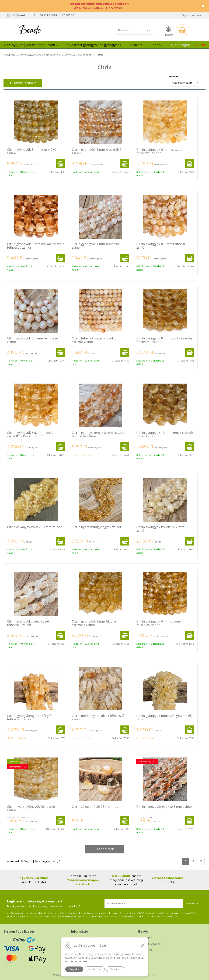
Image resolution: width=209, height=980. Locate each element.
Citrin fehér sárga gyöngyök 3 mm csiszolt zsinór (97, 340)
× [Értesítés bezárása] (203, 6)
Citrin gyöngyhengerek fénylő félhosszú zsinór (29, 717)
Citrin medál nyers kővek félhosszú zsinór (98, 717)
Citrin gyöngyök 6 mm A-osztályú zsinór (97, 151)
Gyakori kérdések (192, 15)
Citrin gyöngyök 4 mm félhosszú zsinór (96, 246)
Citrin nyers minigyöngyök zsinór (97, 527)
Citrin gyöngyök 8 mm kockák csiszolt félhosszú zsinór (35, 246)
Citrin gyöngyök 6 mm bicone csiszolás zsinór (159, 623)
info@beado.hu (21, 15)
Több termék (104, 849)
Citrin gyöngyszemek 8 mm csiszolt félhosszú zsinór (98, 434)
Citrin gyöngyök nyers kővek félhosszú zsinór (28, 623)
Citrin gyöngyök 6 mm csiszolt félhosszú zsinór (159, 151)
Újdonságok (180, 45)
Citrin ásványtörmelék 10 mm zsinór (34, 527)
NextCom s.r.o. (149, 975)
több (159, 45)
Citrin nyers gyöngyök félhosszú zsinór (31, 808)
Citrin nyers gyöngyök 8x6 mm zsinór (164, 807)
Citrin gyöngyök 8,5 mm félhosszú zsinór (162, 246)
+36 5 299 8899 (48, 15)
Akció (201, 45)
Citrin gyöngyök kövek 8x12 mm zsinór (160, 529)
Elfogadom (74, 969)
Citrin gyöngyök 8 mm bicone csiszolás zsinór (94, 623)
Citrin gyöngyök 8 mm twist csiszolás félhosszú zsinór (164, 340)
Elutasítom (115, 969)
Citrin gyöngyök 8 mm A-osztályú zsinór (32, 151)
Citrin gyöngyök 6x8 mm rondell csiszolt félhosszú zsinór (31, 434)
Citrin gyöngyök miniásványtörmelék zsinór (164, 717)
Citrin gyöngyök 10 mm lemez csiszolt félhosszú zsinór (165, 434)
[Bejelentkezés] (168, 31)
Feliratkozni (192, 904)
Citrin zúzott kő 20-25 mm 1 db (95, 807)
